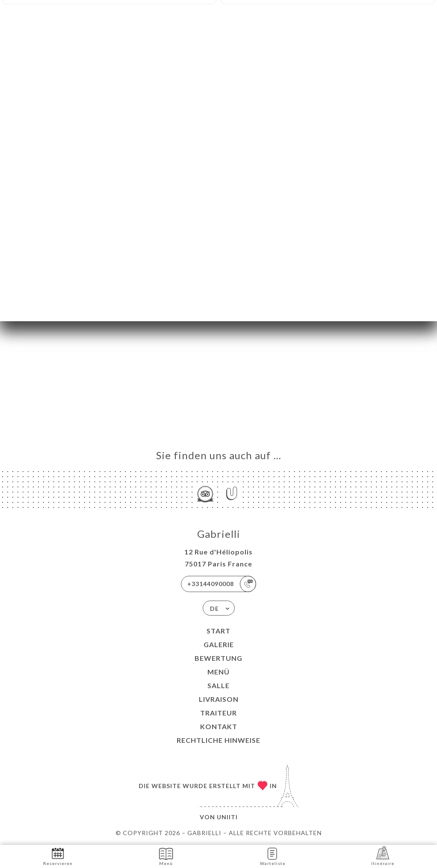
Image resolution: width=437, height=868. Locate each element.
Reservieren (58, 856)
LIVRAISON (219, 699)
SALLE (218, 685)
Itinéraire (383, 856)
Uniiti (227, 817)
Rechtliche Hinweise (218, 740)
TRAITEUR (218, 713)
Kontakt (219, 726)
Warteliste (273, 856)
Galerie (219, 644)
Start (218, 631)
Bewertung (218, 658)
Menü (218, 672)
